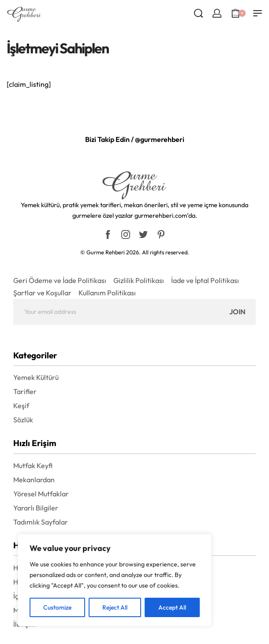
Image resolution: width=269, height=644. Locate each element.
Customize (57, 607)
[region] (115, 580)
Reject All (115, 607)
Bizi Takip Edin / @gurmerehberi (135, 139)
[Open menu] (258, 13)
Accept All (172, 607)
